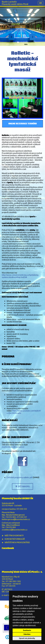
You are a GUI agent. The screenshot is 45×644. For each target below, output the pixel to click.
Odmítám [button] (27, 634)
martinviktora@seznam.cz (13, 447)
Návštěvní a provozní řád (17, 542)
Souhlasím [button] (27, 630)
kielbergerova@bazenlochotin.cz (16, 519)
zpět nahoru (23, 487)
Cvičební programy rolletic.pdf (19, 477)
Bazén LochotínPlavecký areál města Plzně (15, 3)
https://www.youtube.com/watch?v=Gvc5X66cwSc (24, 412)
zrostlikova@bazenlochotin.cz (15, 530)
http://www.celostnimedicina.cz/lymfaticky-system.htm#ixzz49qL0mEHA (21, 276)
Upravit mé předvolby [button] (27, 638)
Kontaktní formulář (15, 539)
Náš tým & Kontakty (14, 536)
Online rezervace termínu (23, 124)
